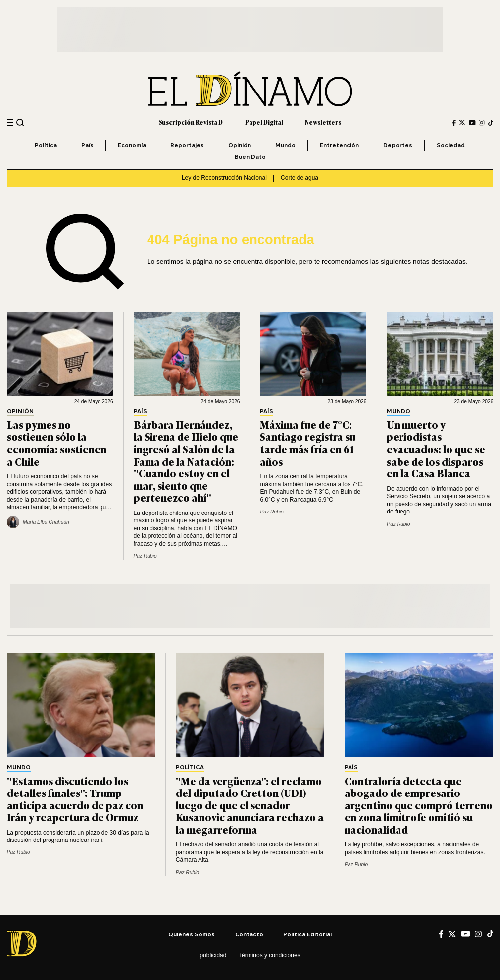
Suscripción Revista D (191, 122)
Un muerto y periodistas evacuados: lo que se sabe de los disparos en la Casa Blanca (436, 449)
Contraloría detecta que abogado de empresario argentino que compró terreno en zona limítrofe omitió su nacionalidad (419, 805)
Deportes (398, 145)
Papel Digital (264, 122)
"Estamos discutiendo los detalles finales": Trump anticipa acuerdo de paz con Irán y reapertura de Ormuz (75, 799)
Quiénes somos (192, 934)
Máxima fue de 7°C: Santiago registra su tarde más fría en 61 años (308, 443)
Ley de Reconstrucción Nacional (224, 178)
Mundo (285, 145)
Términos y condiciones (270, 955)
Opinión (240, 145)
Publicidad (213, 955)
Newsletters (323, 122)
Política (46, 145)
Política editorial (307, 934)
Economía (132, 145)
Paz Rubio (145, 556)
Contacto (249, 934)
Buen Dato (250, 157)
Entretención (339, 145)
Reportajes (187, 145)
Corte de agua (300, 178)
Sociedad (451, 145)
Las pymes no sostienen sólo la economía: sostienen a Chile (57, 443)
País (87, 145)
